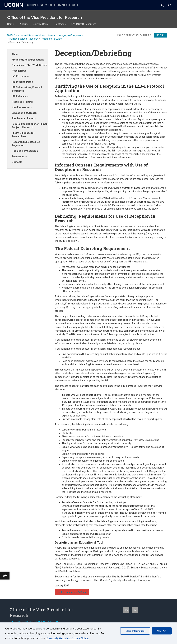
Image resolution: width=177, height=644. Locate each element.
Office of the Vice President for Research (45, 18)
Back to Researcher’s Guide (72, 592)
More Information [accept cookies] (135, 631)
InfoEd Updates (21, 76)
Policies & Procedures (25, 151)
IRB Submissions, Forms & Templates (27, 89)
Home (11, 24)
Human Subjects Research (24, 39)
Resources (18, 156)
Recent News (19, 71)
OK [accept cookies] (162, 631)
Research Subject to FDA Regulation (26, 144)
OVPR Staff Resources (84, 24)
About (24, 24)
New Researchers (22, 107)
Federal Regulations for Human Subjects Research (30, 126)
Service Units (41, 24)
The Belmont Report (24, 118)
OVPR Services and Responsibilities (26, 35)
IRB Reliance (19, 96)
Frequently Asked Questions (28, 60)
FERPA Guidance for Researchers (23, 135)
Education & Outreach (24, 113)
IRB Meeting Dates (22, 82)
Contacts (60, 24)
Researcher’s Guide (51, 39)
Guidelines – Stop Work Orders (29, 65)
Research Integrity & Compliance (66, 35)
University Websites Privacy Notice (67, 638)
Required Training (22, 102)
